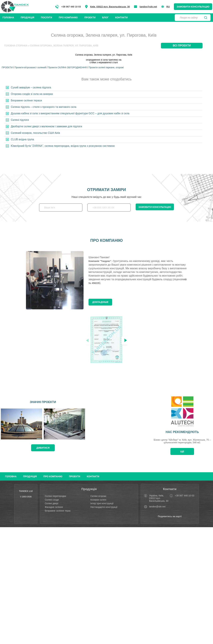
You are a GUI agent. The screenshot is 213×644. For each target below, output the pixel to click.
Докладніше (100, 302)
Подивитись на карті (170, 516)
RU (165, 7)
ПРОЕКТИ (7, 67)
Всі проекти (182, 46)
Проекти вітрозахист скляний (30, 67)
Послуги (47, 17)
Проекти (90, 17)
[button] (126, 340)
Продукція (27, 17)
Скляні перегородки (55, 496)
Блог (105, 17)
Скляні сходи (52, 500)
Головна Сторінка (16, 46)
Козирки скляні (98, 500)
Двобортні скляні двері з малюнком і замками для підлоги (46, 126)
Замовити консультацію (193, 7)
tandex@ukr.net (148, 7)
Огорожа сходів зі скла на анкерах (32, 94)
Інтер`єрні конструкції (102, 503)
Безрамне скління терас (58, 511)
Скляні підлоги (20, 120)
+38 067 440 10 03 (68, 7)
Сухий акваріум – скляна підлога (31, 87)
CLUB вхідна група (22, 139)
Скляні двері (52, 503)
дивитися (43, 448)
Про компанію (68, 17)
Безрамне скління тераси (26, 100)
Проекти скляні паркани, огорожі (106, 67)
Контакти (121, 17)
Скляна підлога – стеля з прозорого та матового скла (44, 107)
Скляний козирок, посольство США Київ (35, 133)
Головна (8, 17)
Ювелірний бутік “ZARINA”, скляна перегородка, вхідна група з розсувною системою (63, 146)
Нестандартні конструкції (104, 507)
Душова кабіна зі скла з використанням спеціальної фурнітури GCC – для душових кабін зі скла (70, 113)
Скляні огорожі (98, 496)
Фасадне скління (54, 507)
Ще (182, 451)
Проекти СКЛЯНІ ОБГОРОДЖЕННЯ (67, 67)
